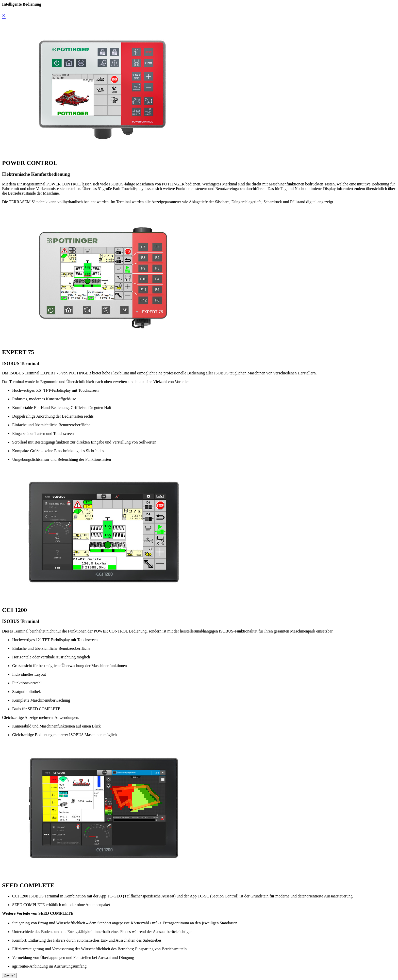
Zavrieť (9, 975)
